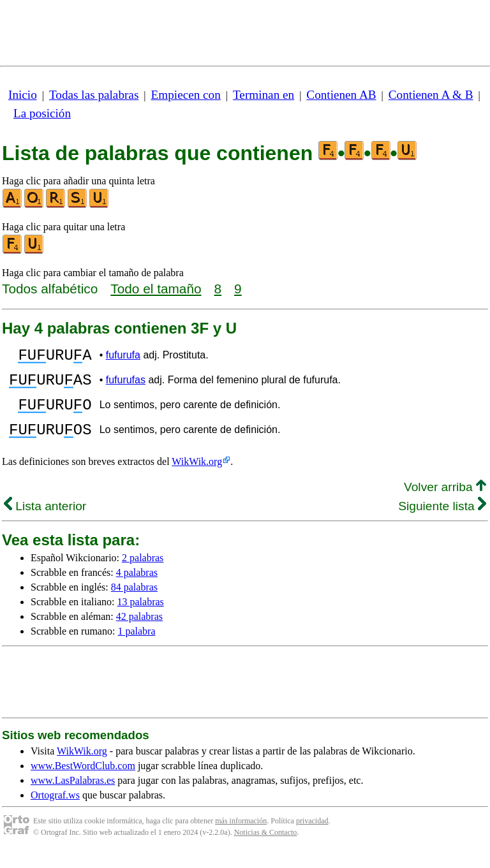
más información (241, 836)
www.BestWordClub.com (83, 781)
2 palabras (143, 573)
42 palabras (139, 632)
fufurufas (126, 386)
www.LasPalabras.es (73, 796)
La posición (42, 113)
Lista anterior (45, 521)
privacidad (312, 836)
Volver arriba (445, 502)
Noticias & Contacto (266, 848)
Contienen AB (341, 95)
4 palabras (137, 588)
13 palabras (141, 617)
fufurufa (123, 357)
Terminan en (264, 95)
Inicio (23, 95)
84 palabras (134, 602)
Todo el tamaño (156, 289)
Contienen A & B (431, 95)
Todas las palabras (94, 95)
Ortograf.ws (55, 810)
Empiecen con (186, 95)
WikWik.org (197, 477)
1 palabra (136, 646)
